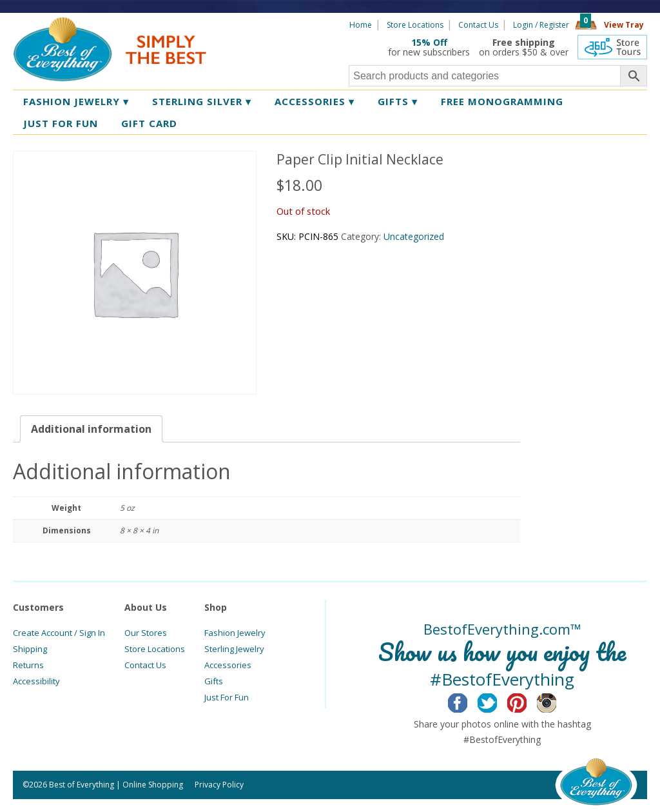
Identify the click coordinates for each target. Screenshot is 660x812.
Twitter (497, 701)
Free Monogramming (502, 101)
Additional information (91, 429)
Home (361, 25)
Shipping (30, 649)
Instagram (557, 701)
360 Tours (612, 47)
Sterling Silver (202, 101)
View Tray (624, 25)
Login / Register (541, 25)
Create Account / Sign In (59, 633)
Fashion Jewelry (76, 101)
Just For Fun (227, 697)
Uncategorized (414, 236)
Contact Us (478, 25)
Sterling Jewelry (234, 649)
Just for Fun (61, 123)
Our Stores (146, 633)
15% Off (429, 42)
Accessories (315, 101)
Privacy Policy (219, 785)
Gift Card (149, 123)
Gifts (398, 101)
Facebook (468, 701)
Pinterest (527, 701)
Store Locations (415, 25)
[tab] (91, 429)
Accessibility (36, 681)
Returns (28, 665)
